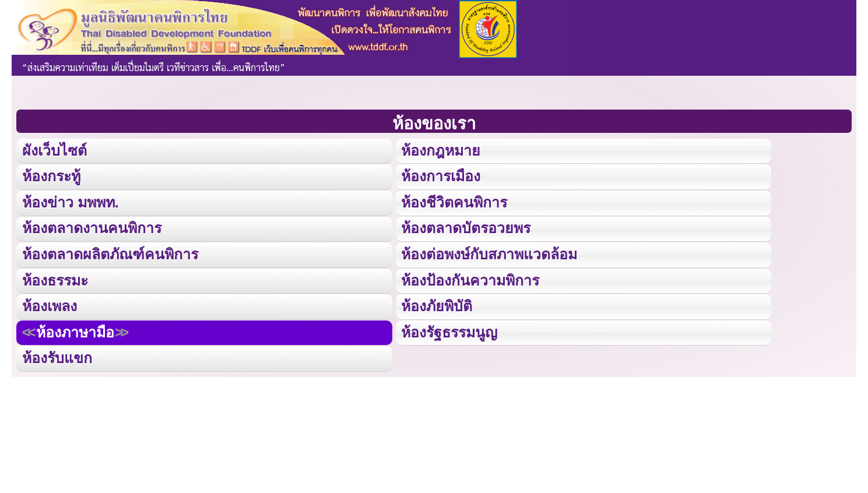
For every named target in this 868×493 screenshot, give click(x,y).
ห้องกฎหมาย (440, 150)
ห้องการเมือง (441, 176)
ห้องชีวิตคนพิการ (454, 201)
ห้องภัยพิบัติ (436, 304)
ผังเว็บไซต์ (54, 150)
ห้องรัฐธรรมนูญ (449, 330)
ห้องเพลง (50, 304)
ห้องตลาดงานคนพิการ (92, 227)
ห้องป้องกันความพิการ (470, 278)
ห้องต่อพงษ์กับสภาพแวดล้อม (489, 253)
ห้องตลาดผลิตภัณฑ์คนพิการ (109, 253)
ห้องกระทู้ (51, 176)
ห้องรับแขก (57, 355)
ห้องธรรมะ (55, 278)
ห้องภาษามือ (75, 330)
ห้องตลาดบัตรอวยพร (465, 227)
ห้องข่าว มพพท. (71, 201)
